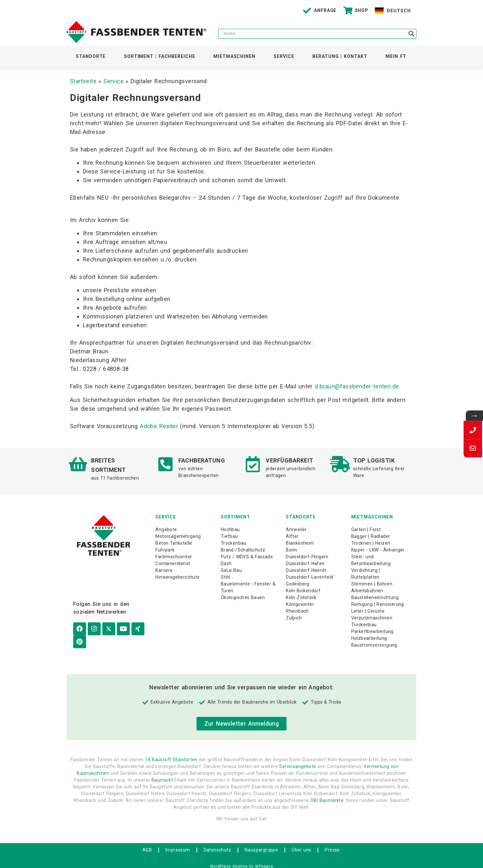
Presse (332, 844)
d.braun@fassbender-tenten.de (357, 386)
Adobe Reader (159, 426)
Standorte (91, 56)
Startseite (83, 81)
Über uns (301, 844)
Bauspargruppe (261, 844)
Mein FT (396, 56)
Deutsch (399, 11)
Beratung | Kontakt (340, 56)
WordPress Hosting (229, 860)
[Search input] (314, 34)
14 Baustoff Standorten (171, 754)
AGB (147, 844)
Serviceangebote (298, 761)
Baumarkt (162, 774)
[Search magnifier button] (411, 34)
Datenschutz (217, 844)
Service (284, 56)
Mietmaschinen (234, 56)
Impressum (178, 844)
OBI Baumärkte (327, 795)
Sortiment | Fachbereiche (160, 56)
